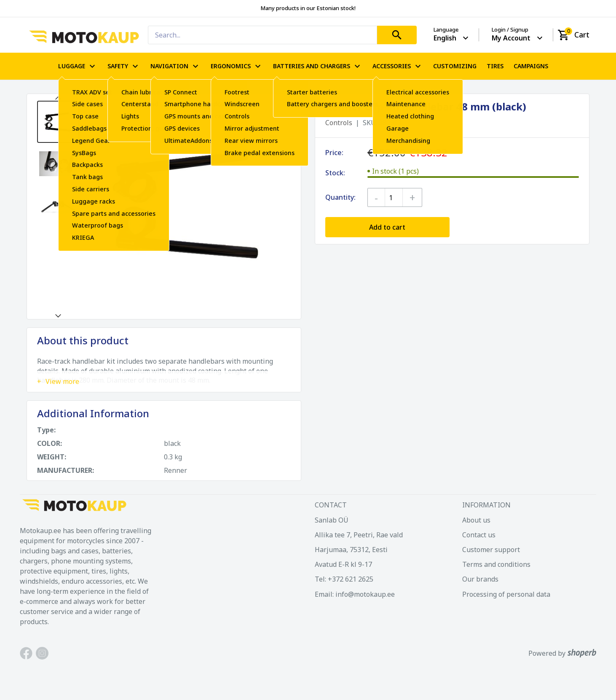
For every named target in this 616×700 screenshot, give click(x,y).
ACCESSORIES (398, 66)
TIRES (495, 66)
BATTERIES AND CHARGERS (318, 66)
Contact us (479, 535)
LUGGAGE (78, 66)
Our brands (480, 579)
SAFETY (124, 66)
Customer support (491, 550)
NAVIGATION (175, 66)
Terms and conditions (496, 564)
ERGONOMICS (237, 66)
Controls (339, 123)
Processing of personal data (506, 594)
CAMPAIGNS (531, 66)
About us (476, 520)
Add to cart (387, 227)
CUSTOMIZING (455, 66)
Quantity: (340, 197)
